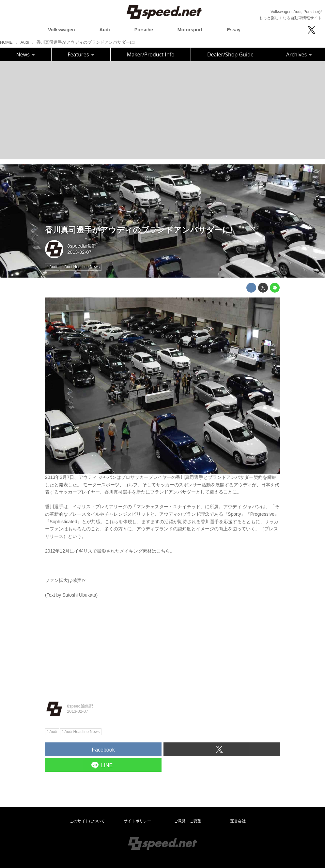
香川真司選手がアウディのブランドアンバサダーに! (139, 230)
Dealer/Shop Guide (230, 54)
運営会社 (238, 821)
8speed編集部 (82, 246)
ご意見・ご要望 (188, 821)
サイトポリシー (137, 821)
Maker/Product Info (151, 54)
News (26, 54)
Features (81, 54)
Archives (299, 54)
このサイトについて (87, 821)
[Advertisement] (162, 110)
